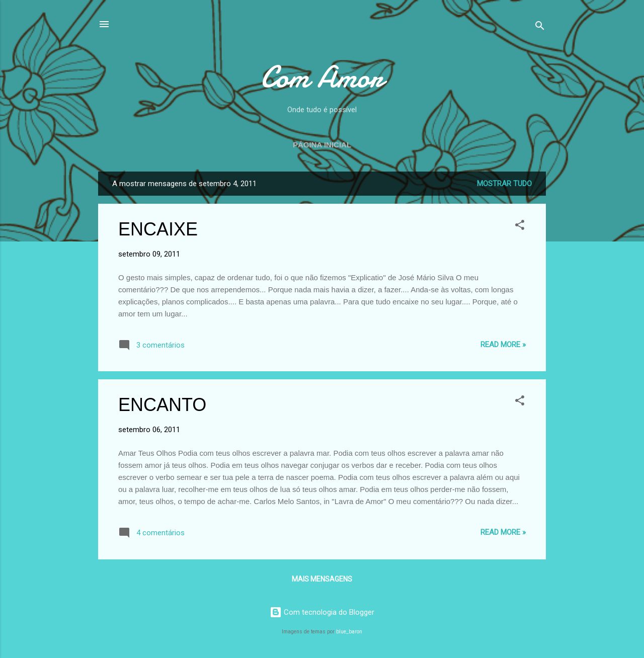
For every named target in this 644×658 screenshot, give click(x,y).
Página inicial (322, 145)
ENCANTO (162, 405)
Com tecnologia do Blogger (322, 612)
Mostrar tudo (504, 184)
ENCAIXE (158, 229)
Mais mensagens (322, 579)
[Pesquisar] (540, 27)
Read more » (503, 345)
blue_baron (349, 632)
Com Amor (322, 77)
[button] (520, 227)
